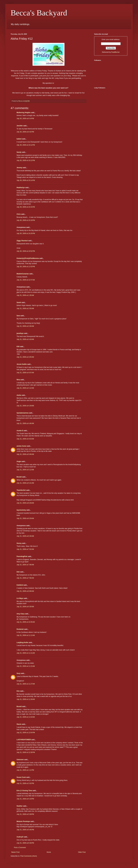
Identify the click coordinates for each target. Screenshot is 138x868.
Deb (18, 572)
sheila (19, 395)
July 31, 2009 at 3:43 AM (25, 339)
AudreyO (20, 837)
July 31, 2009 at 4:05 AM (25, 357)
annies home (21, 446)
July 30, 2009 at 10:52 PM (26, 251)
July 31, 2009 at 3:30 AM (25, 326)
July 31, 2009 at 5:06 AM (25, 454)
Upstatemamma (22, 413)
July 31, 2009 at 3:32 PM (25, 783)
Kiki (18, 347)
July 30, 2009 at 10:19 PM (26, 220)
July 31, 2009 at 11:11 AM (26, 635)
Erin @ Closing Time (24, 791)
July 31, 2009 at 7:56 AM (25, 578)
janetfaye (20, 333)
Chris (19, 214)
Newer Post (15, 852)
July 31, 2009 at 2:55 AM (25, 308)
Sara (18, 316)
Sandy (19, 152)
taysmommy (21, 510)
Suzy (18, 673)
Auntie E (20, 431)
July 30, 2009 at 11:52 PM (26, 267)
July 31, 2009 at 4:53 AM (25, 439)
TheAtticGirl (21, 490)
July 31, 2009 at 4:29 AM (25, 406)
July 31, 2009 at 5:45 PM (25, 830)
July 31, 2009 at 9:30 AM (25, 607)
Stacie (19, 724)
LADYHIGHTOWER (24, 740)
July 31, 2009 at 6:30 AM (25, 536)
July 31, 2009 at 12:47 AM (26, 280)
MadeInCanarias (23, 274)
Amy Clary (21, 614)
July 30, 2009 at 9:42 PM (25, 132)
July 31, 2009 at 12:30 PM (26, 752)
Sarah (19, 303)
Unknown (20, 760)
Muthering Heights (24, 113)
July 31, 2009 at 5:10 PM (25, 799)
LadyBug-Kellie (22, 643)
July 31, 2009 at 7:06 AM (25, 565)
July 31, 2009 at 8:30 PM (25, 843)
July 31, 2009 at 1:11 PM (25, 770)
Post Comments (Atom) (29, 856)
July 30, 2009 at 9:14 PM (25, 119)
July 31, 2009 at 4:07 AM (25, 373)
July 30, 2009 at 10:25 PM (26, 233)
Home (49, 852)
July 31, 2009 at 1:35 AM (25, 295)
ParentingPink (22, 556)
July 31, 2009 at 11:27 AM (26, 684)
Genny (19, 543)
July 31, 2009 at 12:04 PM (26, 733)
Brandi (19, 477)
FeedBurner (115, 52)
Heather (20, 806)
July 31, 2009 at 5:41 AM (25, 483)
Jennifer (20, 126)
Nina (18, 380)
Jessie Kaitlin (22, 364)
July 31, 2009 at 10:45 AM (26, 622)
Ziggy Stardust (22, 241)
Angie (19, 461)
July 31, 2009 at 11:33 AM (26, 699)
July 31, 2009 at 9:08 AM (25, 591)
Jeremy (19, 168)
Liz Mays (20, 598)
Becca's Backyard (39, 13)
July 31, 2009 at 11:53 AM (26, 717)
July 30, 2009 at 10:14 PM (26, 180)
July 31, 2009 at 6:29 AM (25, 503)
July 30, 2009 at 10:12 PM (26, 145)
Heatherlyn (21, 188)
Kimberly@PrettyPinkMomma (28, 258)
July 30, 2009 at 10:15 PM (26, 207)
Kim (18, 691)
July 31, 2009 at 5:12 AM (25, 470)
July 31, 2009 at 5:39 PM (25, 814)
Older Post (82, 852)
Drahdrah (20, 629)
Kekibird (20, 585)
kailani (19, 139)
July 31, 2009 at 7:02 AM (25, 549)
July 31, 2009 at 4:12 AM (25, 388)
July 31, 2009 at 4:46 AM (25, 423)
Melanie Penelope (23, 821)
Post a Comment (20, 848)
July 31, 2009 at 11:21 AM (26, 653)
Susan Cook (21, 777)
